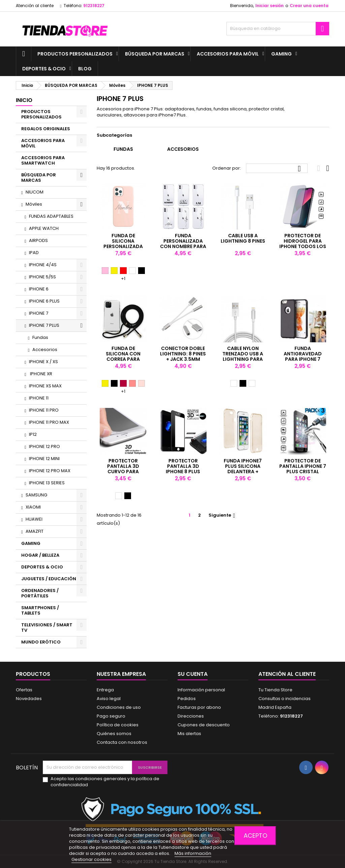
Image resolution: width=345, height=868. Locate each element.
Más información (193, 853)
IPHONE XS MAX (45, 386)
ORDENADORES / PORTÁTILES (40, 593)
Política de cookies (118, 725)
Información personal (201, 690)
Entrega (105, 690)
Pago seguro (111, 716)
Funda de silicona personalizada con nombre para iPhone (123, 246)
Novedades (29, 699)
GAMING (281, 54)
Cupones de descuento (204, 725)
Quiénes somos (114, 734)
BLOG (85, 69)
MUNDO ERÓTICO (41, 642)
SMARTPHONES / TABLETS (40, 610)
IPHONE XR (41, 374)
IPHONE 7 (39, 313)
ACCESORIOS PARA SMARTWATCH (43, 160)
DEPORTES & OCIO (44, 69)
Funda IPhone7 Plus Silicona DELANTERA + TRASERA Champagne (243, 472)
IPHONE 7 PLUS (44, 325)
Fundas (40, 337)
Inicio (24, 100)
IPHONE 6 (39, 289)
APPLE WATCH (44, 228)
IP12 (33, 434)
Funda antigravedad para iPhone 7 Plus (303, 356)
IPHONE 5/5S (42, 277)
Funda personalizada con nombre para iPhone (183, 244)
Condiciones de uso (119, 707)
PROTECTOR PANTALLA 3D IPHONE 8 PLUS (183, 466)
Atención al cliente (35, 6)
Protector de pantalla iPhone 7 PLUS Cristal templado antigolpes (303, 472)
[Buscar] (278, 29)
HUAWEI (34, 519)
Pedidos (187, 699)
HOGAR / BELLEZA (40, 555)
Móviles (34, 204)
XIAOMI (33, 507)
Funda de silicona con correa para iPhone (123, 356)
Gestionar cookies (91, 859)
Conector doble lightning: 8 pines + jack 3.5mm (183, 354)
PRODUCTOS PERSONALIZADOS (75, 54)
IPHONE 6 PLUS (44, 301)
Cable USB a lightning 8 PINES (243, 238)
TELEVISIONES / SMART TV (47, 628)
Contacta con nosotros (122, 742)
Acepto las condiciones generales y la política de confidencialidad (105, 782)
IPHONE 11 (39, 398)
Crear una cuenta (309, 6)
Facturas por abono (199, 707)
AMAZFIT (35, 531)
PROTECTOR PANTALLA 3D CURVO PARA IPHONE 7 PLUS (123, 469)
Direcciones (191, 716)
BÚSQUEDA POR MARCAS (155, 54)
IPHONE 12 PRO (44, 446)
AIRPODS (38, 240)
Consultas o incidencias (285, 699)
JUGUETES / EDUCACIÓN (49, 579)
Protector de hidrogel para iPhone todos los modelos (303, 244)
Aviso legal (109, 699)
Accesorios (45, 350)
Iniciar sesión (270, 6)
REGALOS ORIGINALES (46, 129)
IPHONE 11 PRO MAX (49, 422)
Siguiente (223, 515)
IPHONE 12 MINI (44, 459)
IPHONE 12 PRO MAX (50, 471)
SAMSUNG (36, 495)
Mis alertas (189, 734)
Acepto (255, 836)
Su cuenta (193, 674)
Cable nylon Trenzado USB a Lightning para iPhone (243, 356)
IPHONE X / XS (43, 362)
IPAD (34, 253)
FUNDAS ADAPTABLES (51, 216)
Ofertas (24, 690)
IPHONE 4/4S (43, 265)
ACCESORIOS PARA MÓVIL (228, 54)
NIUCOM (35, 192)
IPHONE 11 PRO (44, 410)
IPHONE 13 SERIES (47, 483)
